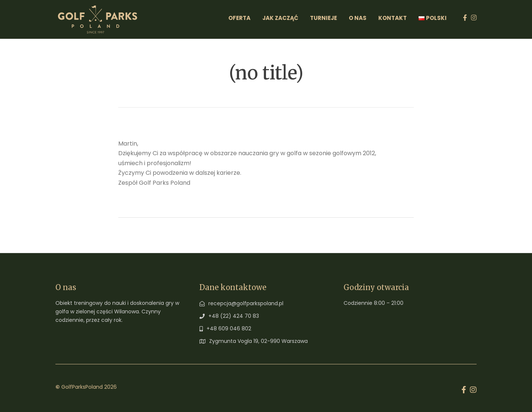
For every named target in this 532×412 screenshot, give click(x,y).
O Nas (358, 18)
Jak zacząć (280, 18)
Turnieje (323, 18)
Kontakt (393, 18)
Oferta (239, 18)
